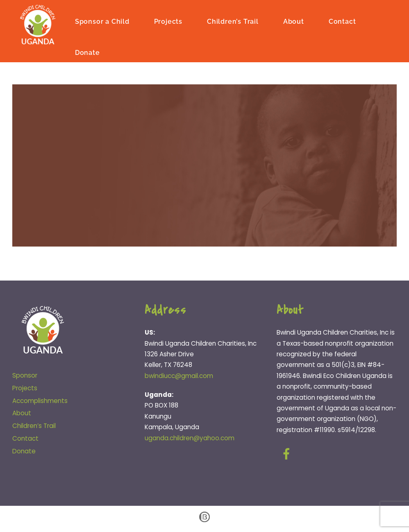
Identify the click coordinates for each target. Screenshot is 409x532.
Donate (87, 53)
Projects (168, 22)
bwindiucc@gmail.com (179, 376)
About (294, 22)
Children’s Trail (233, 22)
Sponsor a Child (102, 22)
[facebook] (288, 454)
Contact (342, 22)
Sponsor (25, 375)
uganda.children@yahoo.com (190, 438)
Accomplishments (40, 401)
